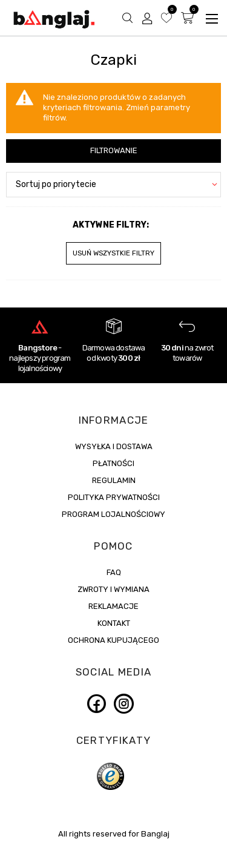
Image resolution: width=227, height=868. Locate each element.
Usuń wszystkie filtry (113, 253)
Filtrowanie (114, 150)
